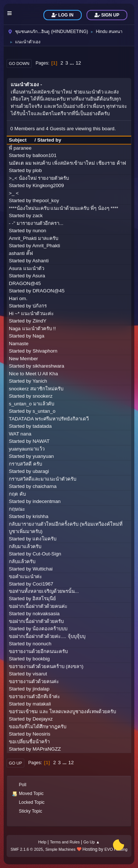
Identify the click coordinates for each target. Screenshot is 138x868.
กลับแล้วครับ (22, 561)
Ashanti (40, 261)
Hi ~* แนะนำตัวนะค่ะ (31, 313)
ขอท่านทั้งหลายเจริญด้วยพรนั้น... (44, 591)
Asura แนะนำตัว (26, 268)
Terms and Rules (65, 842)
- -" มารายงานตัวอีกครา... (36, 223)
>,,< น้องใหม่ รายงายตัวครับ (39, 178)
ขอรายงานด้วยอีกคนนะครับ (38, 651)
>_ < (14, 193)
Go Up (15, 763)
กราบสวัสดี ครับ (25, 464)
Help (42, 842)
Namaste (19, 344)
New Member (23, 359)
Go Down (19, 63)
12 (78, 63)
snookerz (42, 396)
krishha (40, 516)
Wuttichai (43, 569)
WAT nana (20, 434)
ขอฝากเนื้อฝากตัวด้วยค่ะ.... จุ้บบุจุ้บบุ (47, 636)
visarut (40, 674)
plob (37, 170)
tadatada (42, 426)
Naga (38, 336)
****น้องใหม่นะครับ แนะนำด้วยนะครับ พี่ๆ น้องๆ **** (63, 208)
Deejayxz (43, 719)
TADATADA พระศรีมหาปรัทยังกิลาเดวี (49, 419)
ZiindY (39, 321)
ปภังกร (40, 306)
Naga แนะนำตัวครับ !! (32, 329)
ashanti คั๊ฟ (21, 253)
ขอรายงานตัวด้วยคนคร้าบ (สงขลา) (46, 666)
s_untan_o (44, 411)
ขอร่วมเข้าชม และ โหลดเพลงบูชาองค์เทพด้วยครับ (62, 712)
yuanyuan (43, 456)
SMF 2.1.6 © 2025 (27, 849)
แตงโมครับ (44, 539)
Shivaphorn (45, 351)
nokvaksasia (46, 614)
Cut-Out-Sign (47, 554)
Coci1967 (43, 584)
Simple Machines (60, 849)
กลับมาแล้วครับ (25, 546)
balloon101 (44, 155)
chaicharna (44, 486)
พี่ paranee (20, 148)
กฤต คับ (17, 494)
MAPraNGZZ (47, 749)
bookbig (41, 659)
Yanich (40, 381)
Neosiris (41, 734)
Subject (21, 140)
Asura (39, 276)
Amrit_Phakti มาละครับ (33, 238)
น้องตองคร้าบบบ (50, 629)
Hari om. (18, 298)
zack (37, 216)
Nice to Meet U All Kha (33, 374)
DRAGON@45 (25, 283)
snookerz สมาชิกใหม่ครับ (36, 389)
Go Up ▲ (91, 842)
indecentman (46, 501)
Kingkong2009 (48, 185)
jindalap (41, 689)
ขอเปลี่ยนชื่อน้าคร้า (29, 742)
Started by (49, 140)
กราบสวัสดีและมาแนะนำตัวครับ (43, 479)
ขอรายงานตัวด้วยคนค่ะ (34, 681)
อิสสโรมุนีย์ (44, 599)
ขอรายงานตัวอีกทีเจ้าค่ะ (34, 696)
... (73, 63)
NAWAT (41, 441)
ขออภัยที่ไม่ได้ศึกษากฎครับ (38, 727)
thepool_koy (46, 200)
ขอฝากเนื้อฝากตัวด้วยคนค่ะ (38, 606)
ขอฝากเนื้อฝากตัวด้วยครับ (36, 621)
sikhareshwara (48, 366)
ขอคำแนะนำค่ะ (25, 577)
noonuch (42, 644)
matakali (42, 704)
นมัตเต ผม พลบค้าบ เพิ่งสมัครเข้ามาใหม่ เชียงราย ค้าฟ (67, 163)
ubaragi (40, 471)
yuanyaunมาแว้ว (27, 449)
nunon (39, 231)
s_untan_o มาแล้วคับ (31, 404)
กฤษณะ (17, 509)
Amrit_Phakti (46, 246)
